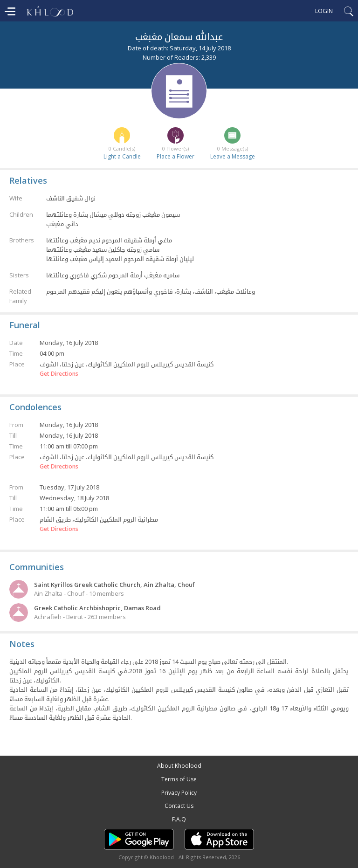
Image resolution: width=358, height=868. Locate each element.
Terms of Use (179, 779)
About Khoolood (179, 766)
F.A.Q (179, 819)
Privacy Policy (179, 793)
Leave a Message (233, 156)
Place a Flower (176, 156)
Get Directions (59, 374)
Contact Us (179, 806)
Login (324, 11)
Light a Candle (122, 156)
